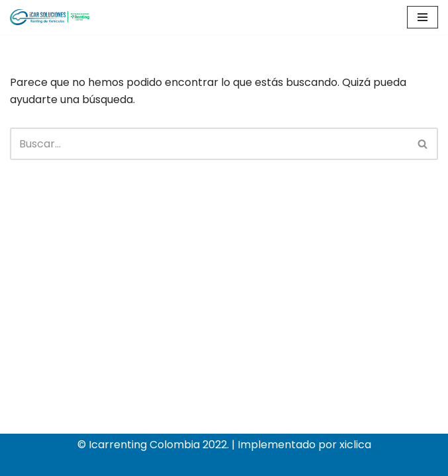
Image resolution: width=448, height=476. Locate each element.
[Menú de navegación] (423, 17)
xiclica (355, 445)
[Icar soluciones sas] (50, 17)
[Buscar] (209, 144)
